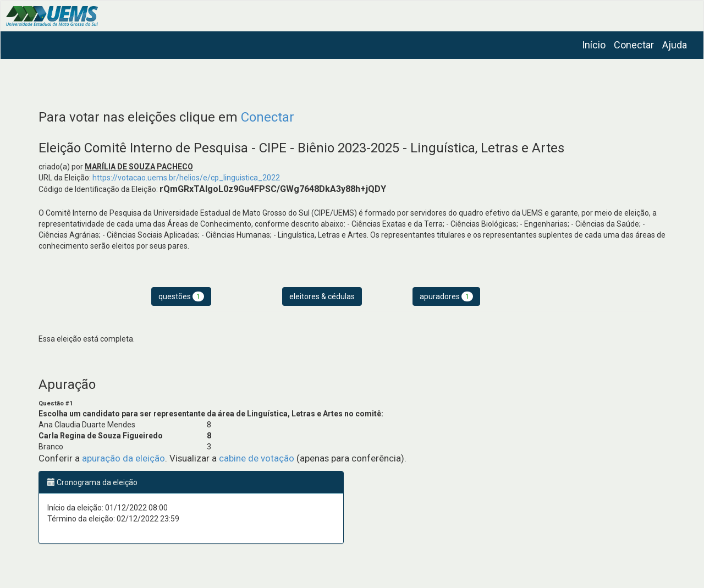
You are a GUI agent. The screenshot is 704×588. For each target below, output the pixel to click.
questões (181, 296)
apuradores (446, 296)
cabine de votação (257, 458)
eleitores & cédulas (322, 296)
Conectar (634, 45)
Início (594, 45)
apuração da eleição (123, 458)
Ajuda (675, 45)
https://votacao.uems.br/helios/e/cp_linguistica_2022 (186, 178)
